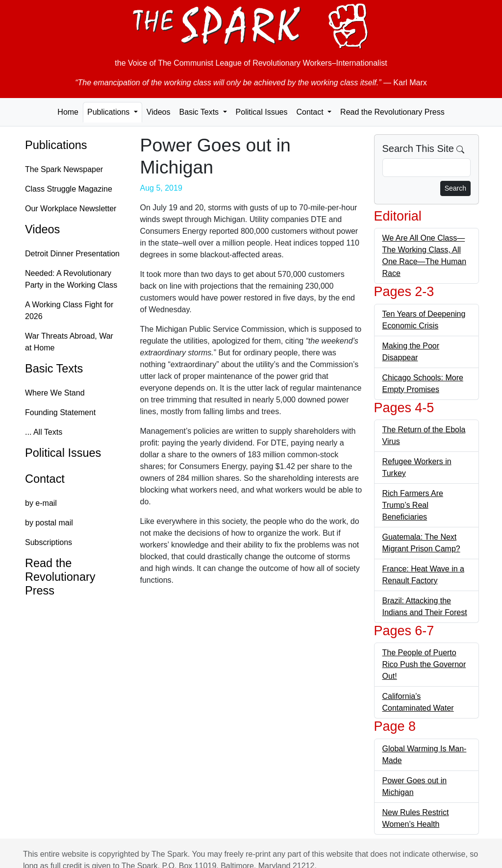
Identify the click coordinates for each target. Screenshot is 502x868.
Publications (56, 145)
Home (68, 112)
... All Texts (44, 432)
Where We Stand (55, 393)
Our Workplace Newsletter (71, 209)
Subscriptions (49, 542)
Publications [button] (110, 112)
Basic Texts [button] (200, 112)
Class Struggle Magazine (69, 189)
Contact (45, 479)
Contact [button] (311, 112)
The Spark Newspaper (64, 169)
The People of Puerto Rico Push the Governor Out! (424, 664)
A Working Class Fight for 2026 (69, 310)
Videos (159, 112)
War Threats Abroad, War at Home (69, 342)
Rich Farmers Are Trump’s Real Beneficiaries (413, 505)
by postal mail (49, 523)
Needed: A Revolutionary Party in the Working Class (71, 279)
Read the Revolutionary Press (392, 112)
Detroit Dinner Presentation (72, 254)
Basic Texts (54, 369)
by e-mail (41, 503)
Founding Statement (60, 412)
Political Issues (262, 112)
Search (455, 188)
